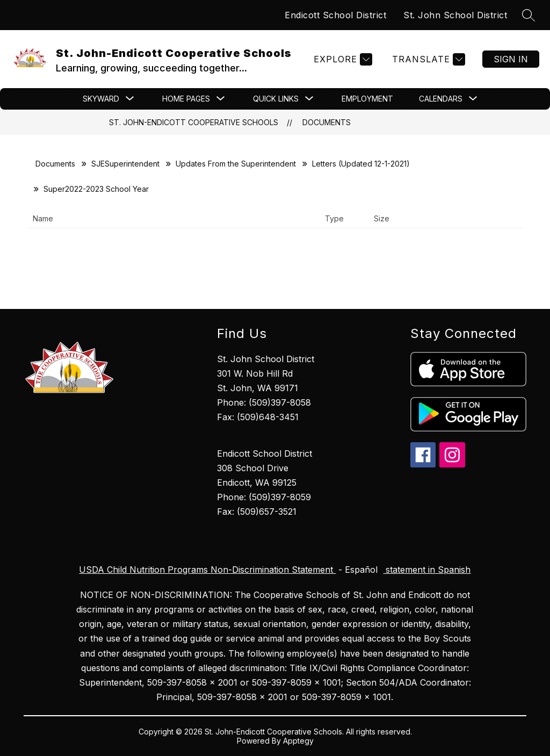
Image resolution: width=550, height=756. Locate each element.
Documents (327, 122)
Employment (367, 99)
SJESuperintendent (125, 164)
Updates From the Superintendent (236, 164)
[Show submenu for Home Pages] (186, 99)
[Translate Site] (427, 59)
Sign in (511, 59)
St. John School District (455, 15)
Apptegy (298, 741)
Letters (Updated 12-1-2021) (361, 164)
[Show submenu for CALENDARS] (441, 99)
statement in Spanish (427, 570)
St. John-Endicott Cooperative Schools (194, 122)
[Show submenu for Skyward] (101, 99)
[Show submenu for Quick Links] (276, 99)
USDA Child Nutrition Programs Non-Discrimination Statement (207, 570)
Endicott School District (335, 15)
